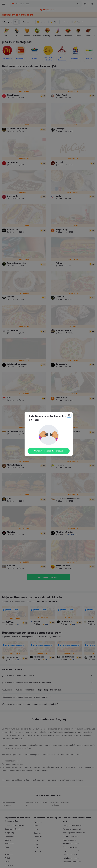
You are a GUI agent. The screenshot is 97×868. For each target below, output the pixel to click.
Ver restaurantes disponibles (49, 451)
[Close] (69, 415)
